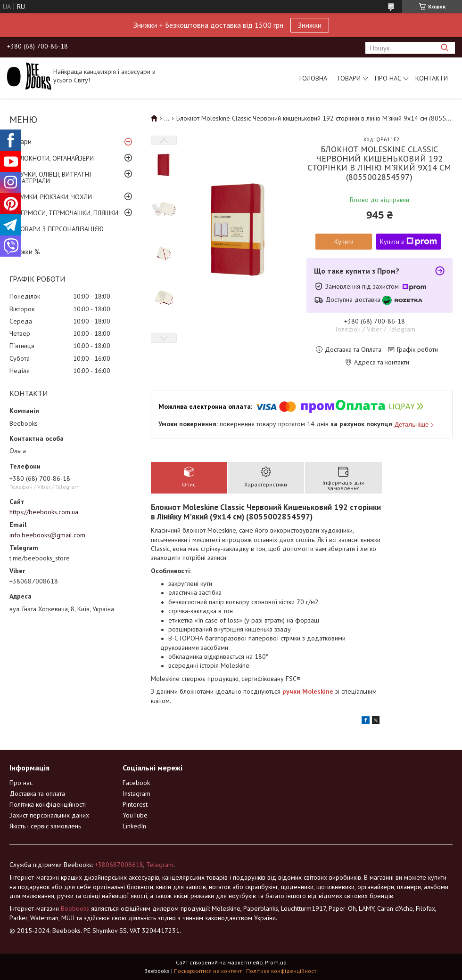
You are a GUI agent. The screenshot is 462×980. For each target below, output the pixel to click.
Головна (313, 78)
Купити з (408, 242)
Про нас (388, 78)
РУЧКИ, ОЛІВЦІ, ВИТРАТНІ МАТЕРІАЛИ (54, 178)
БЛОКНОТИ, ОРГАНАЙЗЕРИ (55, 158)
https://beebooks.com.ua (44, 512)
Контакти (432, 78)
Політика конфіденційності (48, 804)
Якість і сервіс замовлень (45, 826)
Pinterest (135, 804)
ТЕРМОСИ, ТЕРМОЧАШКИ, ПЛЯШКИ (67, 213)
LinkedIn (134, 826)
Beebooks (75, 908)
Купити (344, 242)
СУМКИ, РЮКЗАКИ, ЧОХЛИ (54, 197)
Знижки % (25, 252)
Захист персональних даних (49, 815)
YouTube (135, 815)
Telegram (160, 865)
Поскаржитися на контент (208, 971)
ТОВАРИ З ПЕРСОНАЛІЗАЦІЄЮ (60, 229)
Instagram (136, 794)
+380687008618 (119, 865)
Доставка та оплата (37, 794)
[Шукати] (444, 48)
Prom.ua (276, 962)
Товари (349, 78)
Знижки (310, 25)
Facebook (136, 783)
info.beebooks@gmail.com (47, 535)
